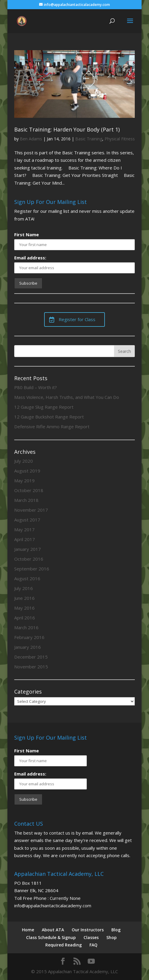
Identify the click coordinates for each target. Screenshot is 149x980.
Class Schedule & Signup (51, 937)
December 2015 (31, 657)
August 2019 (27, 471)
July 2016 (24, 588)
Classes (91, 937)
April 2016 (25, 618)
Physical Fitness (120, 139)
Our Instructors (88, 930)
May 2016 (24, 608)
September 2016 (32, 569)
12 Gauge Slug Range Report (44, 407)
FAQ (93, 945)
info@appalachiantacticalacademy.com (53, 906)
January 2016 (28, 647)
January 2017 (28, 549)
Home (28, 930)
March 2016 (26, 627)
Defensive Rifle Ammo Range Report (52, 426)
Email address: (30, 258)
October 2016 (29, 559)
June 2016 (24, 598)
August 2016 (27, 578)
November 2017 (31, 510)
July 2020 (24, 461)
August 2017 (27, 520)
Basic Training (89, 139)
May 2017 (24, 529)
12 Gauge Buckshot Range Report (49, 417)
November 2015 (31, 667)
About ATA (53, 930)
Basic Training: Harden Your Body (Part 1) (67, 129)
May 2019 (24, 481)
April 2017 (25, 539)
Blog (116, 930)
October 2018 (29, 490)
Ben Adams (31, 139)
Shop (112, 937)
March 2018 (26, 500)
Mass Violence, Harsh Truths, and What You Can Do (67, 397)
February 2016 (29, 637)
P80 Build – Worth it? (36, 387)
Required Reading (64, 945)
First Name (27, 234)
